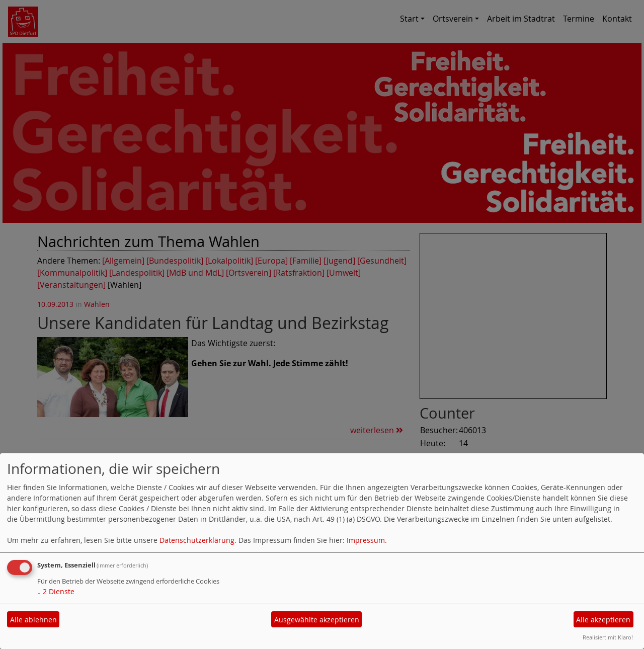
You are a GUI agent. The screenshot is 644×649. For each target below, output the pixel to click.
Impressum (366, 540)
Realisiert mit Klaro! (608, 637)
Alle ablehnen (33, 620)
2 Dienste (56, 591)
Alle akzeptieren (603, 620)
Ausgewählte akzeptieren (317, 620)
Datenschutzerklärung (197, 540)
